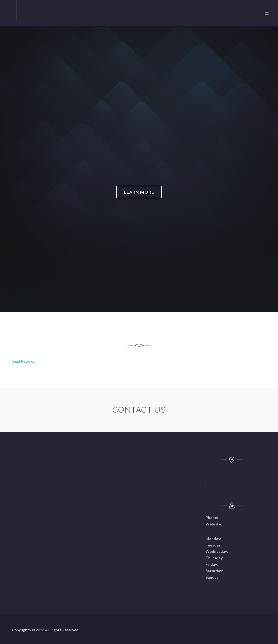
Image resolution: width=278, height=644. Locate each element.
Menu (267, 13)
